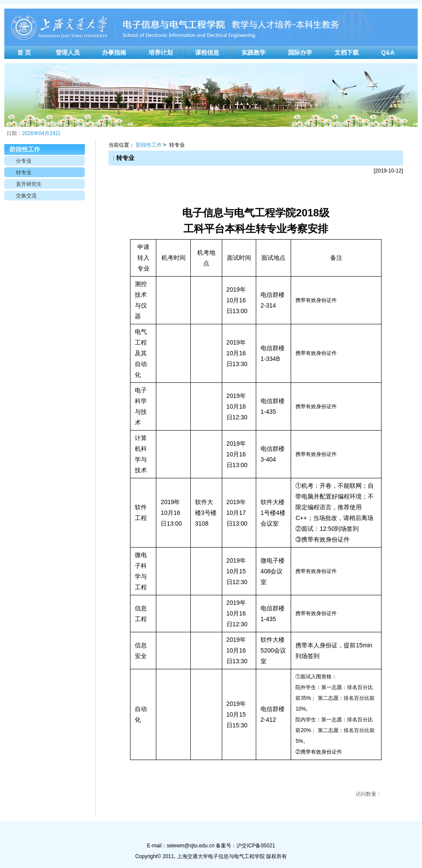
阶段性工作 (149, 145)
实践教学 (254, 52)
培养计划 (161, 52)
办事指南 (114, 52)
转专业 (24, 172)
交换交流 (26, 196)
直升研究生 (29, 184)
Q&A (388, 52)
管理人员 (68, 52)
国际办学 (300, 52)
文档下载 (347, 52)
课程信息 (207, 52)
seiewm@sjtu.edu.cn (191, 846)
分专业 (24, 161)
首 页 (24, 52)
